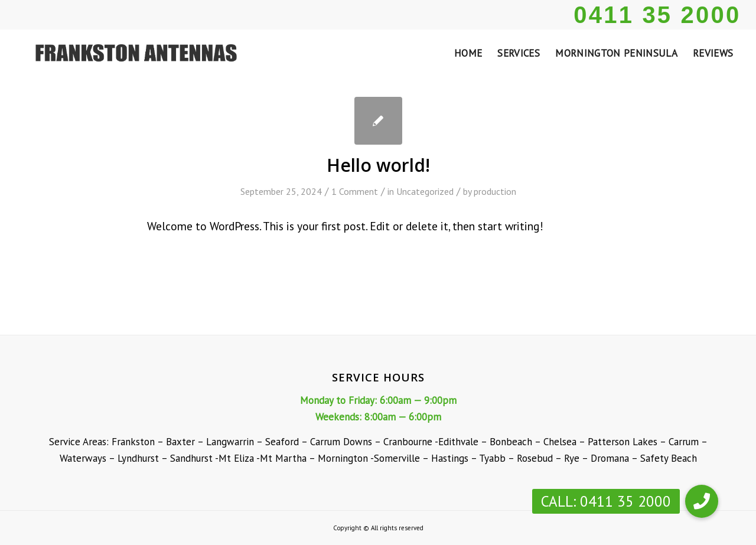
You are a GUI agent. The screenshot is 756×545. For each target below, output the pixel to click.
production (495, 191)
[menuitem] (468, 53)
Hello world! (378, 165)
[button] (702, 501)
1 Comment (355, 191)
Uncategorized (425, 191)
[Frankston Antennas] (133, 53)
